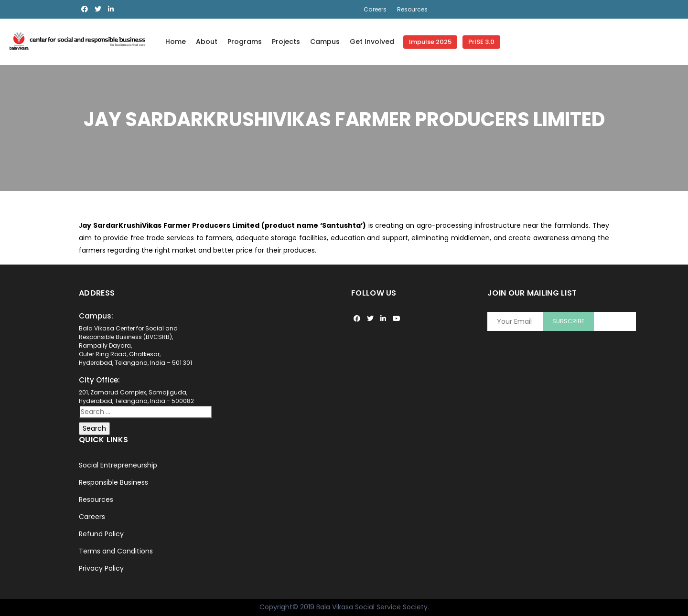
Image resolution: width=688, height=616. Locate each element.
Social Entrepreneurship (118, 465)
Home (176, 42)
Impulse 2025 (430, 42)
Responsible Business (113, 482)
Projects (286, 42)
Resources (412, 9)
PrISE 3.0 (481, 42)
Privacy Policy (101, 568)
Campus (325, 42)
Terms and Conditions (116, 551)
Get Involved (372, 42)
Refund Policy (101, 534)
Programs (245, 42)
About (207, 42)
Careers (375, 9)
